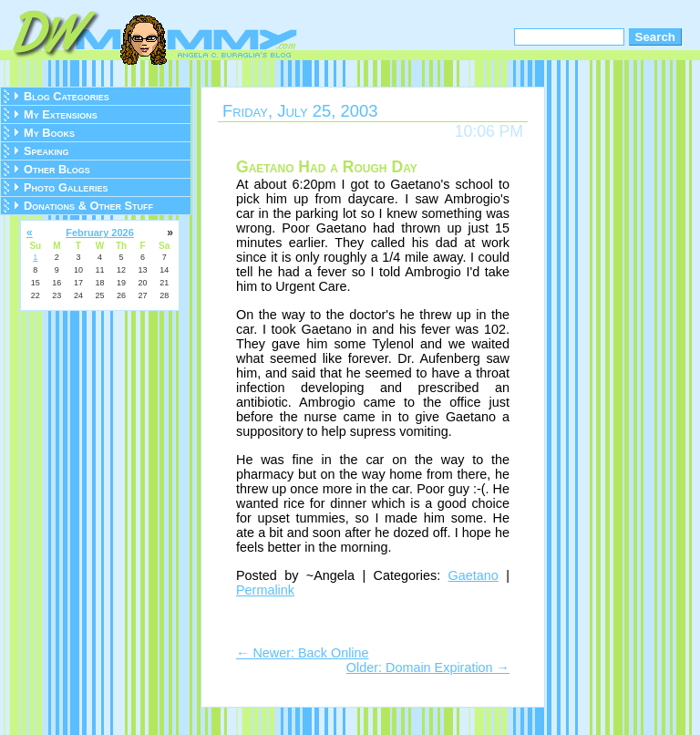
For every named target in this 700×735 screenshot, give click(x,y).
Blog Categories (67, 96)
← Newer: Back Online (303, 653)
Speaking (46, 151)
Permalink (265, 590)
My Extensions (61, 114)
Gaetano (474, 575)
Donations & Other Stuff (88, 206)
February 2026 (100, 233)
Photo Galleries (66, 187)
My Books (49, 133)
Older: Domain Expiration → (428, 668)
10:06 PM (489, 131)
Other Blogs (57, 169)
